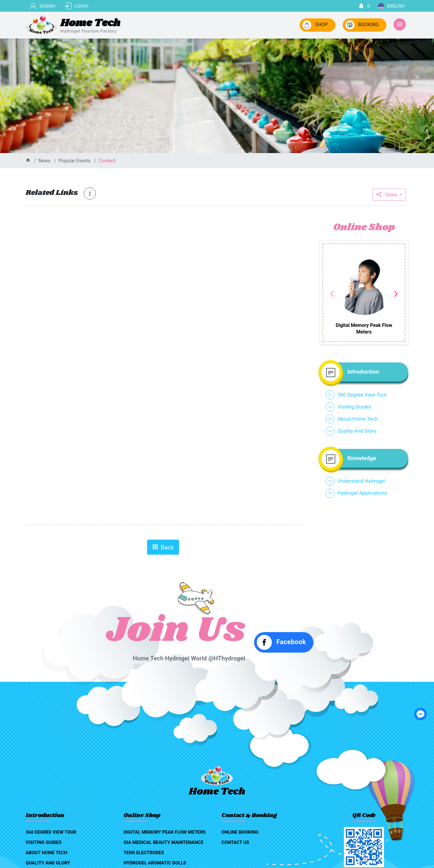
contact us (235, 842)
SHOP (315, 25)
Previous (332, 294)
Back (163, 547)
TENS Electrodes (144, 853)
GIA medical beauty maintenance (164, 842)
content (107, 161)
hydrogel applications (362, 493)
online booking (240, 832)
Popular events (74, 161)
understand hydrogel (361, 481)
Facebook (281, 642)
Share (387, 195)
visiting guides (354, 407)
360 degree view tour (362, 395)
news (45, 161)
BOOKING (362, 25)
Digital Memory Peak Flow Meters (165, 832)
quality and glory (357, 431)
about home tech (358, 419)
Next (396, 294)
